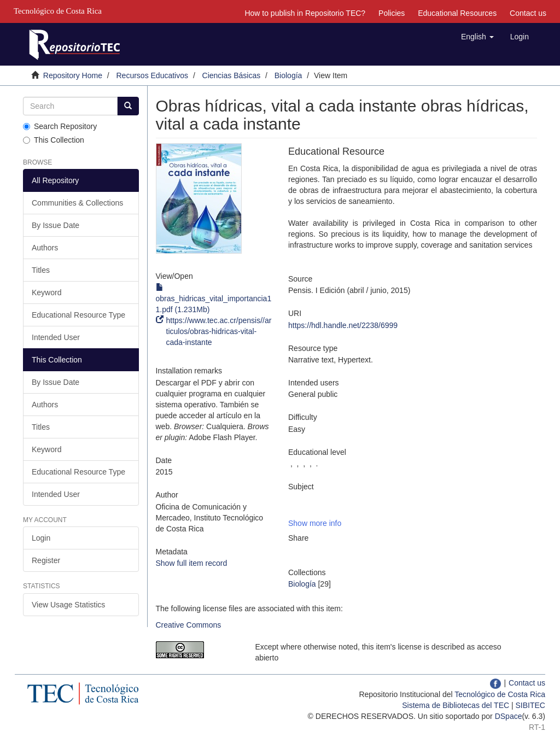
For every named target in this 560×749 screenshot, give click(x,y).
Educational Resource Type (78, 315)
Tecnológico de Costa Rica (500, 694)
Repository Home (73, 75)
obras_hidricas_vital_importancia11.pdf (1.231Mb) (214, 299)
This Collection (54, 140)
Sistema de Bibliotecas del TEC (456, 705)
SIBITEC (530, 705)
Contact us (528, 13)
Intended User (56, 337)
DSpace (509, 716)
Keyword (46, 292)
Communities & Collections (77, 203)
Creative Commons (189, 625)
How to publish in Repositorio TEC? (305, 13)
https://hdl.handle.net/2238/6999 (343, 325)
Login (41, 538)
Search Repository (60, 126)
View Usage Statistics (68, 605)
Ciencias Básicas (232, 75)
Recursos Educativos (153, 75)
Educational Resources (457, 13)
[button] (477, 37)
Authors (45, 248)
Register (46, 560)
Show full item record (192, 563)
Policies (392, 13)
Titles (41, 270)
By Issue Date (56, 225)
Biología (288, 75)
